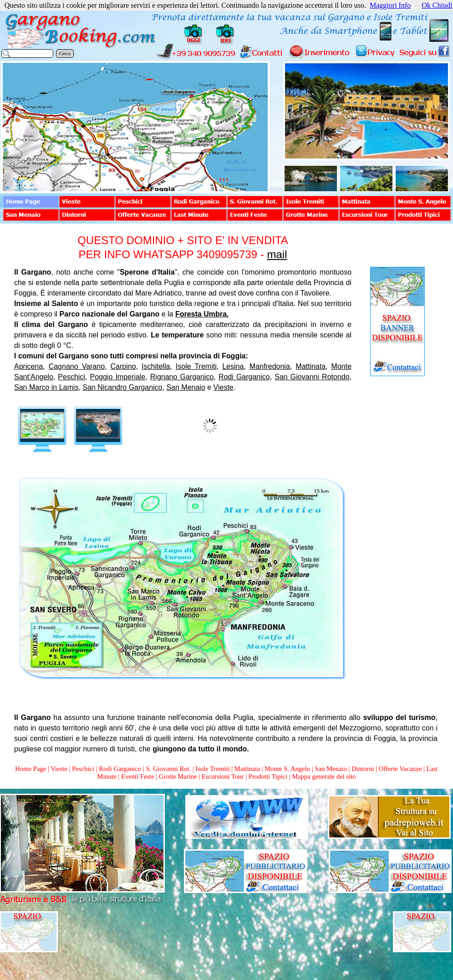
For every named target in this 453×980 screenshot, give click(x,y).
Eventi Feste (139, 776)
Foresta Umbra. (202, 314)
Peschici (71, 377)
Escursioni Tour (223, 776)
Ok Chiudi (437, 5)
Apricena (28, 366)
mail (277, 254)
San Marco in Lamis (46, 387)
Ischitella (156, 366)
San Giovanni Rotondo (312, 377)
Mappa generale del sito (324, 776)
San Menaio (186, 387)
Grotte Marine (178, 776)
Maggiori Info (390, 5)
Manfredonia (270, 366)
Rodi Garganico (244, 377)
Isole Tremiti (196, 366)
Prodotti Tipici (268, 776)
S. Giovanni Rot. (168, 769)
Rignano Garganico (182, 377)
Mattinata (310, 366)
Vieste (224, 387)
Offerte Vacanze (400, 769)
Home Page (31, 769)
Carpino (123, 366)
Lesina (233, 366)
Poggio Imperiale (118, 377)
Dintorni (363, 769)
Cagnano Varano (77, 366)
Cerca (65, 54)
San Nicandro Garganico (122, 387)
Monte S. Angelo (287, 769)
